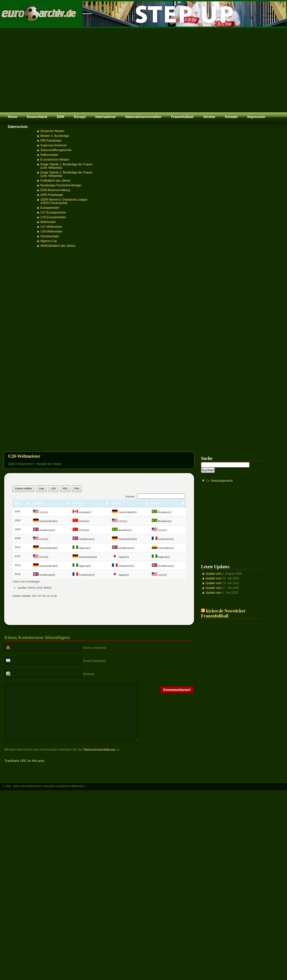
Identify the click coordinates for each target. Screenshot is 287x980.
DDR (60, 117)
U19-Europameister (53, 217)
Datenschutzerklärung (99, 760)
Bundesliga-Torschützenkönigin (61, 185)
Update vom (214, 574)
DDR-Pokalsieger (52, 195)
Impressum (256, 117)
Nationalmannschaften (143, 117)
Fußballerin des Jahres (55, 180)
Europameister (50, 208)
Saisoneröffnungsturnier (56, 150)
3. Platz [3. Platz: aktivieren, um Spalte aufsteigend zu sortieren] (117, 503)
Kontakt (231, 117)
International (106, 117)
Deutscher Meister (52, 131)
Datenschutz (18, 127)
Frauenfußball (182, 117)
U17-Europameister (53, 212)
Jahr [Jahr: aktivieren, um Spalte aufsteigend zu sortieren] (17, 503)
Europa (80, 117)
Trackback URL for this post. (25, 772)
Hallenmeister (49, 155)
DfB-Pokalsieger (51, 140)
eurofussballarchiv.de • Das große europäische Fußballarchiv (51, 797)
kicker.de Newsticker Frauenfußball (223, 613)
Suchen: (155, 496)
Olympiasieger (50, 236)
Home (12, 117)
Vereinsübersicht (222, 481)
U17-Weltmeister (51, 227)
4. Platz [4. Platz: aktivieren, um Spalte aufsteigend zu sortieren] (156, 503)
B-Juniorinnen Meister (55, 159)
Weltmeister (48, 222)
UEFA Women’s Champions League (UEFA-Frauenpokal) (64, 201)
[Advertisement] (144, 70)
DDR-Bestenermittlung (55, 190)
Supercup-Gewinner (53, 145)
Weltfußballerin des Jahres (58, 246)
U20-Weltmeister (51, 231)
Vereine (209, 117)
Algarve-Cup (49, 241)
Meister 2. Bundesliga (54, 136)
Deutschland (37, 117)
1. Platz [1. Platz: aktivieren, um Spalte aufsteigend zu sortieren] (38, 503)
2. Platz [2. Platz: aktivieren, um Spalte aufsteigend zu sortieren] (77, 503)
